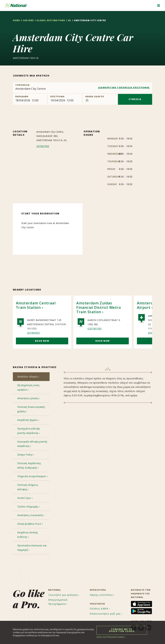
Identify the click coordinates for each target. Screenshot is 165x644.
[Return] (65, 99)
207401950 (43, 146)
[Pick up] (30, 99)
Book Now (42, 341)
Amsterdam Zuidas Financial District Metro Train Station (99, 307)
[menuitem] (64, 570)
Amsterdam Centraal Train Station (36, 305)
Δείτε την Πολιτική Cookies (109, 637)
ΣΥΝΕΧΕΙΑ (135, 99)
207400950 (33, 333)
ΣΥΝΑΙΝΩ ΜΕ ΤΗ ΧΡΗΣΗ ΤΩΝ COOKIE (122, 630)
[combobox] (82, 88)
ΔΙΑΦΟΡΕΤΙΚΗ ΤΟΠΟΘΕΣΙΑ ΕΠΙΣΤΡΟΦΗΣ (124, 88)
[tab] (31, 377)
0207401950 (95, 329)
